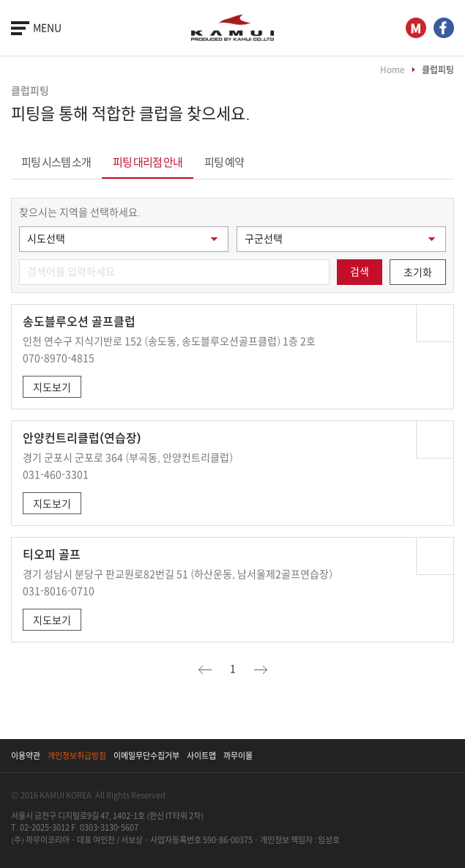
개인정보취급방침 (77, 756)
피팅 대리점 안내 (148, 162)
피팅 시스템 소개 (56, 162)
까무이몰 (238, 756)
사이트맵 (201, 756)
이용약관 (26, 756)
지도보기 (52, 387)
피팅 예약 (224, 162)
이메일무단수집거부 (146, 756)
